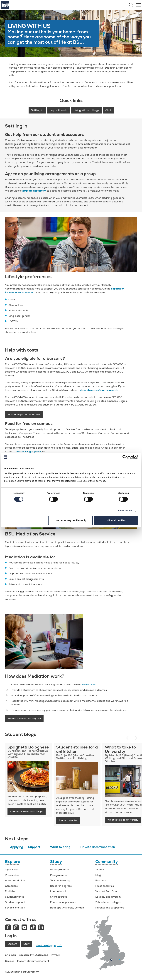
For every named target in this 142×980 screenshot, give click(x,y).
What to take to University (123, 820)
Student (12, 944)
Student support (15, 902)
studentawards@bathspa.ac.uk (99, 390)
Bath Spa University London (67, 908)
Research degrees (61, 886)
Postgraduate (58, 875)
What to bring (60, 847)
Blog (98, 875)
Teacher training (60, 880)
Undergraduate (59, 870)
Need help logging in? (49, 945)
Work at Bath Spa (106, 891)
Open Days (12, 870)
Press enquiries (105, 886)
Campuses (11, 886)
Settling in (37, 110)
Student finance (15, 897)
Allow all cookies (116, 520)
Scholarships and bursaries (24, 415)
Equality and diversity (108, 897)
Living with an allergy (86, 110)
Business (101, 880)
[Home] (5, 8)
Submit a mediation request (24, 719)
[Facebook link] (8, 928)
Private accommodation (98, 847)
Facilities (10, 891)
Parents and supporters (110, 908)
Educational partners (63, 902)
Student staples (68, 820)
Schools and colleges (108, 902)
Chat (108, 110)
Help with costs (58, 110)
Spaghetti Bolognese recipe (27, 812)
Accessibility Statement (33, 955)
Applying (17, 847)
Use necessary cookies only (71, 520)
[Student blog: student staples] (77, 778)
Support (34, 847)
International (58, 891)
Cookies (10, 961)
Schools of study (15, 908)
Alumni (100, 870)
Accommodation (15, 880)
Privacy (55, 955)
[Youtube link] (24, 928)
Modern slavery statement (33, 961)
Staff (26, 944)
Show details (125, 511)
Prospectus (12, 875)
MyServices (89, 685)
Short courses (59, 897)
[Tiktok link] (33, 928)
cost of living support (28, 452)
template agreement (34, 191)
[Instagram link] (16, 928)
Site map (10, 955)
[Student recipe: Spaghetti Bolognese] (28, 777)
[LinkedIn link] (41, 928)
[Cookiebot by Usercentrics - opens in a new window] (125, 457)
